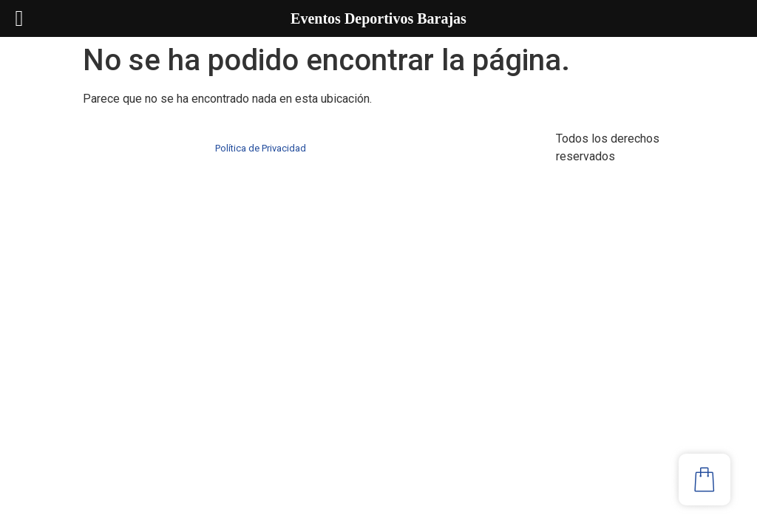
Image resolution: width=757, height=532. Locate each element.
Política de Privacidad (261, 148)
